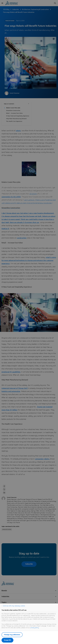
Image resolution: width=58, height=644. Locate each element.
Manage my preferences (12, 635)
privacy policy (35, 628)
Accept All (7, 640)
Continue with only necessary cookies (14, 606)
